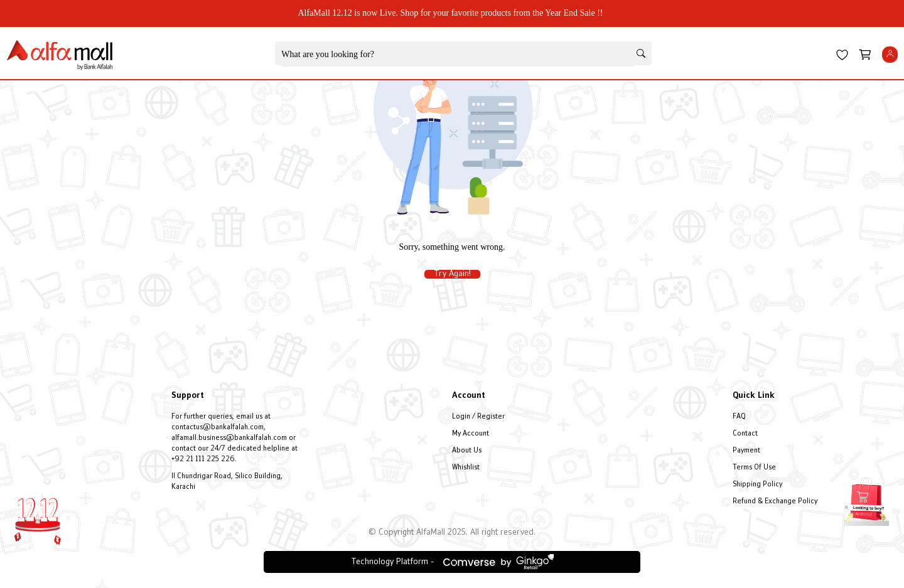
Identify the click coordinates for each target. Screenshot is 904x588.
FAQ (739, 417)
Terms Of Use (754, 468)
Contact (745, 434)
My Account (471, 434)
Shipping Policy (757, 485)
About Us (467, 451)
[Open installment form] (866, 500)
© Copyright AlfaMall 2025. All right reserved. (452, 532)
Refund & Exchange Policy (775, 502)
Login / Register (478, 417)
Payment (746, 451)
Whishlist (466, 468)
